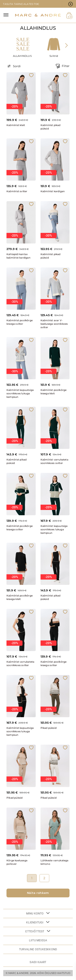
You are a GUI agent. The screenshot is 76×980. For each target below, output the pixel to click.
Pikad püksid (49, 728)
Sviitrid (54, 56)
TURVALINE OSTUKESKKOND (38, 949)
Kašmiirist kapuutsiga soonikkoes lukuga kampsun (20, 393)
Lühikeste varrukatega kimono (55, 862)
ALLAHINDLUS (22, 56)
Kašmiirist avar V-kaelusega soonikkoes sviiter (54, 324)
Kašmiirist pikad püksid (51, 127)
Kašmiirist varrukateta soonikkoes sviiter (54, 461)
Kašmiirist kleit (16, 125)
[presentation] (66, 45)
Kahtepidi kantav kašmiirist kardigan (18, 256)
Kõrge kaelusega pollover (17, 862)
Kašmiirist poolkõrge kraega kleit (54, 392)
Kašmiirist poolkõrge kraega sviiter (20, 322)
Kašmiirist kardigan (53, 191)
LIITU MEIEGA (38, 940)
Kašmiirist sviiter (17, 191)
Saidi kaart (38, 962)
